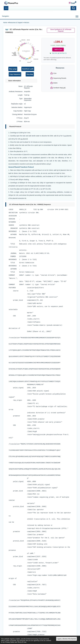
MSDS (55, 83)
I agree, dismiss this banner (66, 639)
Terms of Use (22, 642)
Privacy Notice (10, 642)
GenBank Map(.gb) (59, 88)
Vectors (27, 23)
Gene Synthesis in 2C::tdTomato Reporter (61, 30)
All (6, 8)
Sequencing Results (60, 78)
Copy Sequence (15, 74)
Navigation (6, 16)
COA (55, 73)
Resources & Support (16, 23)
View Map (30, 74)
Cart (72, 3)
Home (5, 23)
